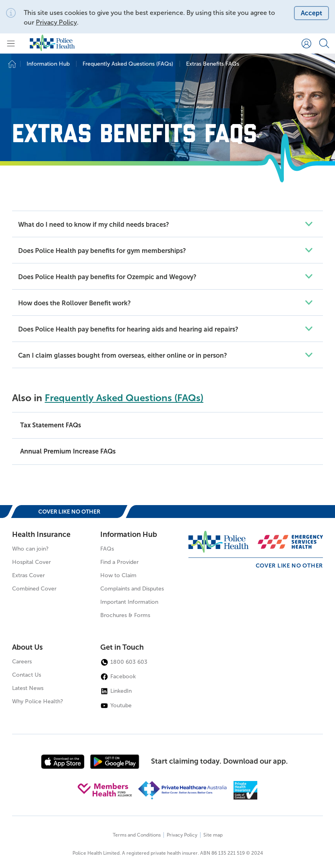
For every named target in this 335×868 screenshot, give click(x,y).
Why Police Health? (38, 701)
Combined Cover (34, 589)
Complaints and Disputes (132, 589)
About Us (27, 647)
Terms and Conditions (137, 835)
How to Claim (118, 575)
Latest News (28, 688)
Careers (22, 662)
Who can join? (30, 549)
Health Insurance (41, 534)
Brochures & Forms (125, 615)
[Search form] (324, 44)
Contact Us (27, 675)
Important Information (129, 602)
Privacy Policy (56, 22)
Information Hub (129, 534)
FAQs (107, 549)
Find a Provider (119, 562)
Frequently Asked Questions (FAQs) (124, 398)
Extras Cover (28, 575)
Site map (213, 835)
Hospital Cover (31, 562)
